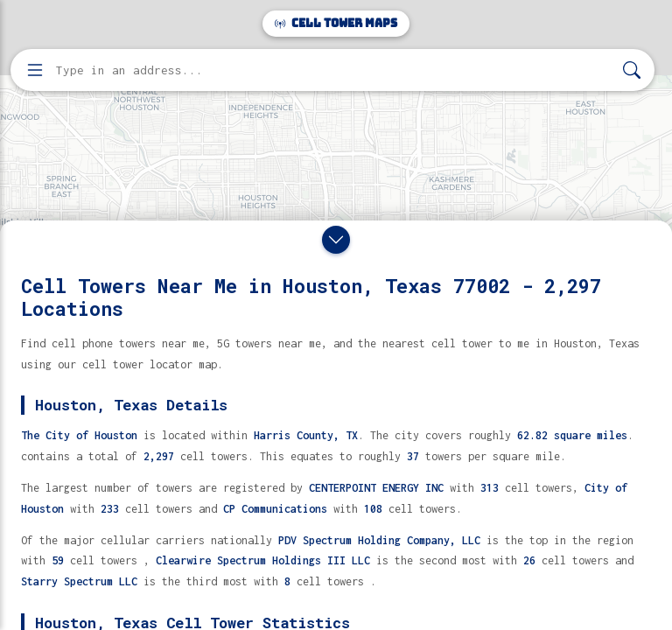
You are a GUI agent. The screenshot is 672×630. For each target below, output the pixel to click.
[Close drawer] (336, 240)
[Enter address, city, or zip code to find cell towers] (334, 70)
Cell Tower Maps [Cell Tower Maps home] (336, 23)
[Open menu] (35, 70)
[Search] (632, 70)
